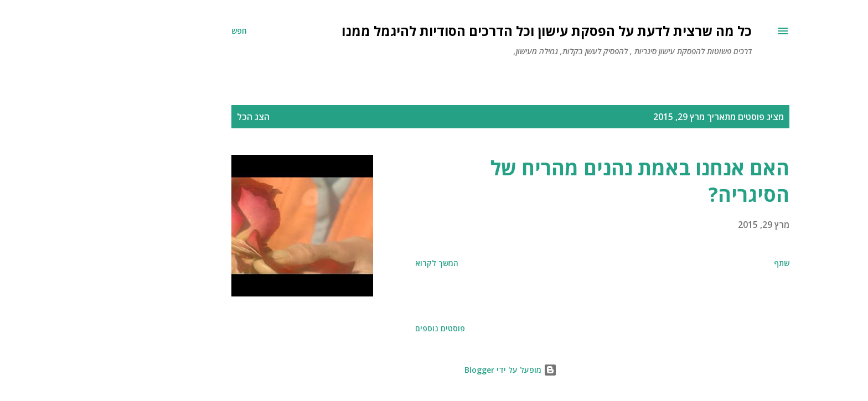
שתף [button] (705, 263)
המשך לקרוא (360, 263)
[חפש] (163, 31)
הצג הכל (177, 117)
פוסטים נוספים (364, 328)
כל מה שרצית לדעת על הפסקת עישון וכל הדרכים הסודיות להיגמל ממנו (470, 31)
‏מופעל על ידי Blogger (434, 370)
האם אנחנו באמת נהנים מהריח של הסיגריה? (564, 181)
